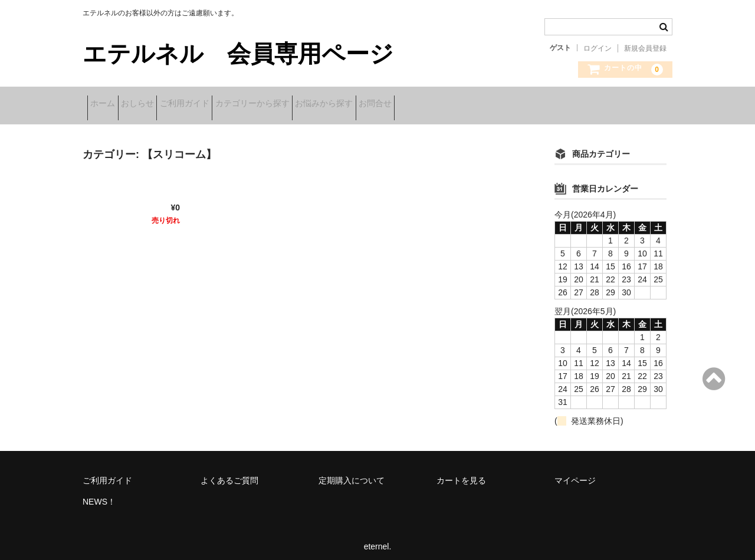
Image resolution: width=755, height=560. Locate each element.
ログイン (598, 48)
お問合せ (472, 104)
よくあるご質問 (229, 473)
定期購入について (352, 473)
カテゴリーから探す (312, 104)
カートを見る (461, 473)
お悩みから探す (402, 104)
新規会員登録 (645, 48)
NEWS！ (99, 494)
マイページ (575, 473)
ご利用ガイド (226, 104)
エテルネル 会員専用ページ (238, 54)
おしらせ (160, 104)
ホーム (107, 104)
